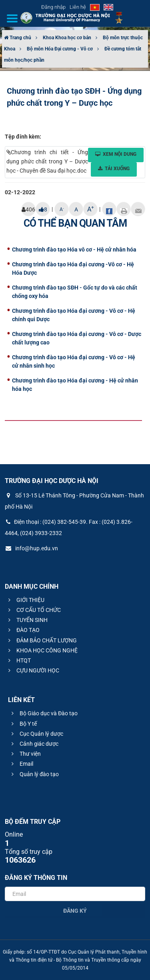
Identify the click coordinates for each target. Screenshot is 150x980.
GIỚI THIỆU (25, 600)
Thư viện (25, 754)
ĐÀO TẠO (23, 630)
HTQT (18, 660)
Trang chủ (18, 38)
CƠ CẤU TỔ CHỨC (33, 610)
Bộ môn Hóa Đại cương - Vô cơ (60, 49)
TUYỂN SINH (27, 620)
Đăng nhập (53, 7)
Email (21, 764)
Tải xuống (114, 169)
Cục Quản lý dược (36, 734)
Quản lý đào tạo (34, 774)
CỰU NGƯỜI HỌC (33, 670)
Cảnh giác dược (34, 744)
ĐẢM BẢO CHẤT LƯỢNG (41, 640)
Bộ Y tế (23, 724)
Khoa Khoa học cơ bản (67, 38)
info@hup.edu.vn (31, 548)
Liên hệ (78, 7)
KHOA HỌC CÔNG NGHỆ (42, 650)
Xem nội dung (116, 154)
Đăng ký (75, 911)
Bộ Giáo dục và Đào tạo (43, 713)
